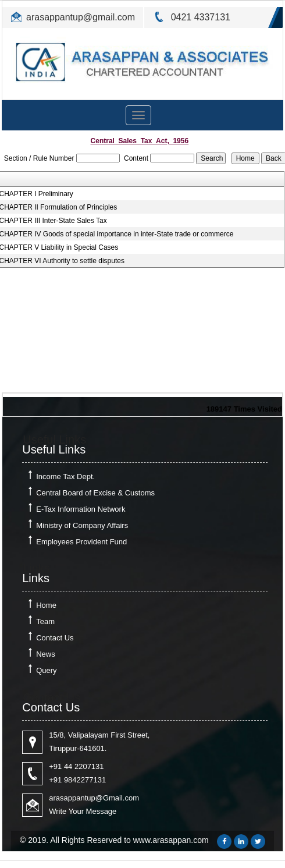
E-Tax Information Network (81, 509)
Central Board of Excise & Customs (95, 493)
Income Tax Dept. (65, 476)
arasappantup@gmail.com (81, 17)
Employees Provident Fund (81, 542)
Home (46, 605)
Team (45, 621)
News (46, 654)
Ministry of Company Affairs (82, 525)
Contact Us (55, 638)
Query (46, 670)
